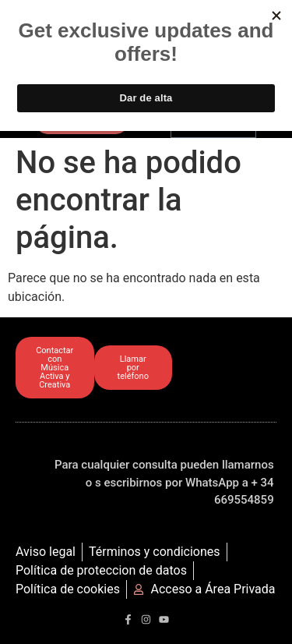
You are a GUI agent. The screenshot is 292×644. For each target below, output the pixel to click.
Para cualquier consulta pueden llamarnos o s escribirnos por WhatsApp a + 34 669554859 (164, 482)
